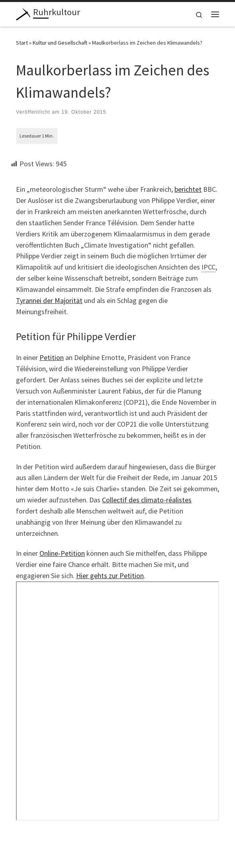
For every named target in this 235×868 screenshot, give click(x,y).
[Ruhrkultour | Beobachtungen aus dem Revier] (23, 13)
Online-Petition (62, 553)
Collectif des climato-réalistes (147, 500)
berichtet (188, 189)
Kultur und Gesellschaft (60, 43)
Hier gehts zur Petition (110, 576)
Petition (52, 357)
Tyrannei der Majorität (49, 300)
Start (22, 43)
